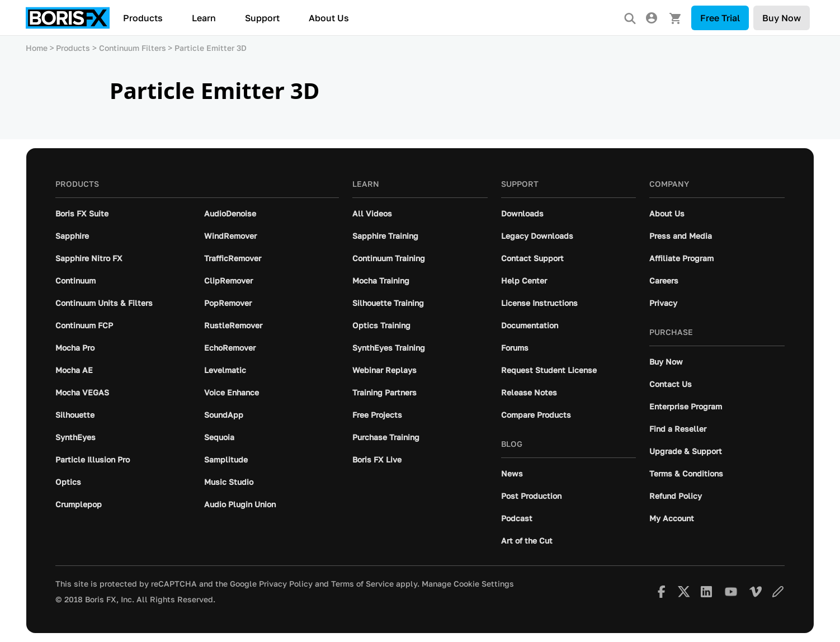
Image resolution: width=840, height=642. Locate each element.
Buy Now (782, 18)
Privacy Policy (286, 584)
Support (262, 18)
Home (37, 48)
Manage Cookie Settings (468, 584)
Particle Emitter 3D (211, 48)
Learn (204, 18)
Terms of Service (362, 584)
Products (143, 18)
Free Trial (720, 18)
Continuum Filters (133, 48)
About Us (329, 18)
